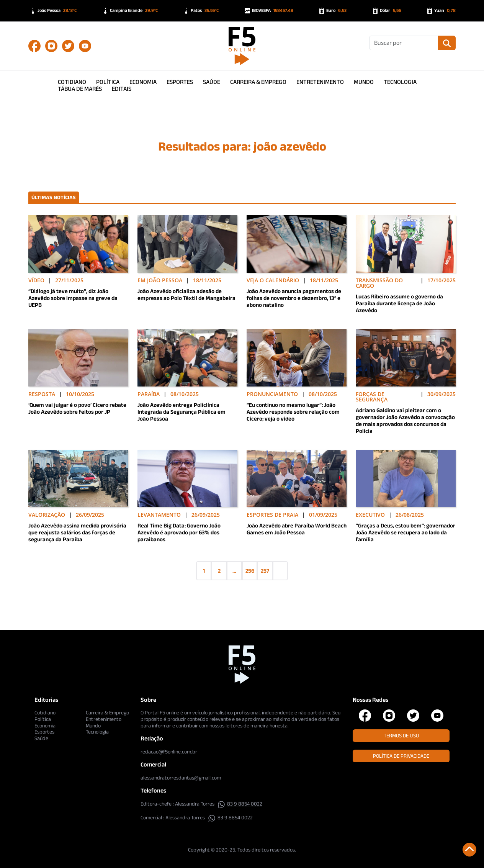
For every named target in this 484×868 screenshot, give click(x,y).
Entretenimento (320, 82)
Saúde (212, 82)
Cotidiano (72, 82)
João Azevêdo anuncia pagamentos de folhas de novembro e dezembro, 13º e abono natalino (294, 298)
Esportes (180, 82)
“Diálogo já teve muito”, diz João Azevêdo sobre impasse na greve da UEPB (73, 298)
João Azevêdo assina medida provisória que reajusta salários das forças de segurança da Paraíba (77, 532)
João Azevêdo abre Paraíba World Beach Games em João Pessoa (297, 529)
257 (265, 571)
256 (250, 571)
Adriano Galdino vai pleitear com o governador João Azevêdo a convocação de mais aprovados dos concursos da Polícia (405, 420)
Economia (143, 82)
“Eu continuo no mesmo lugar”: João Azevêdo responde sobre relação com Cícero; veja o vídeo (293, 412)
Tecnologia (400, 82)
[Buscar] (404, 43)
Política (108, 82)
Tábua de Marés (80, 89)
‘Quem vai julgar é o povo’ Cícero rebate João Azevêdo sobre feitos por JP (77, 408)
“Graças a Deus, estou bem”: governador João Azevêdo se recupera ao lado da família (406, 532)
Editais (122, 89)
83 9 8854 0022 (240, 804)
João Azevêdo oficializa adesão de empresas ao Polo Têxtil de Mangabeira (186, 294)
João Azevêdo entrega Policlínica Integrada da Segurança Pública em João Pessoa (181, 412)
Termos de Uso (401, 735)
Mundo (364, 82)
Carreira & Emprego (258, 82)
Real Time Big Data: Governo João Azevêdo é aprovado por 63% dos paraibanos (179, 532)
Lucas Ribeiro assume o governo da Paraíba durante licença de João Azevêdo (399, 303)
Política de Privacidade (401, 756)
